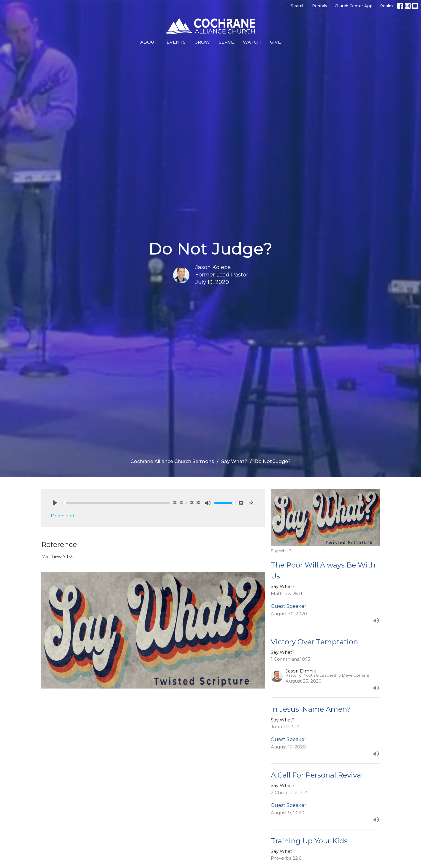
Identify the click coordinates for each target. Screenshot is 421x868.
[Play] (55, 503)
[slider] (116, 503)
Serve (226, 42)
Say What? (234, 461)
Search (298, 6)
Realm (386, 6)
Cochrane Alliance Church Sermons (172, 461)
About (149, 42)
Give (275, 42)
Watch (252, 42)
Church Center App (354, 6)
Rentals (320, 6)
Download (62, 516)
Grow (202, 42)
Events (176, 42)
